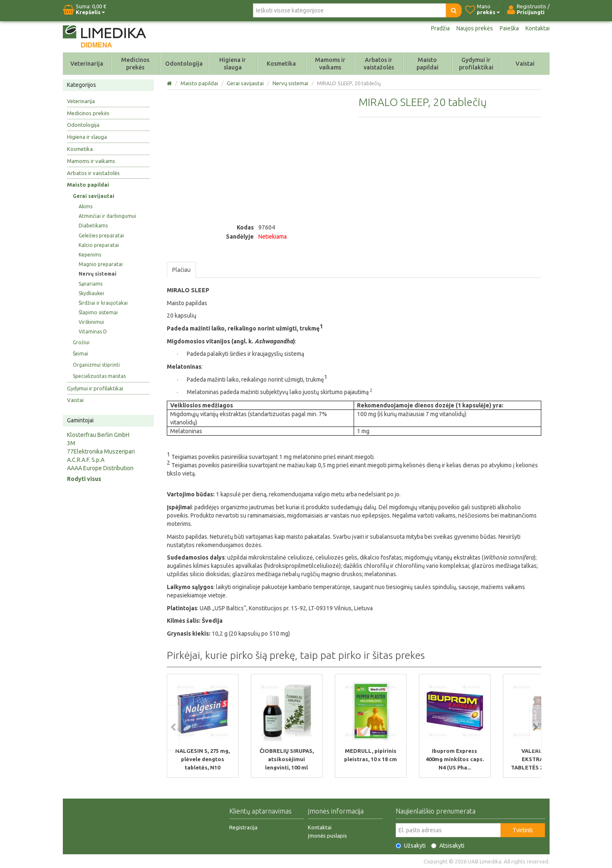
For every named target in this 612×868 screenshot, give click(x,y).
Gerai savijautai (94, 196)
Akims (85, 206)
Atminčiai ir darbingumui (107, 216)
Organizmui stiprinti (96, 365)
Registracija (243, 827)
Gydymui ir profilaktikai (476, 64)
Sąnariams (90, 284)
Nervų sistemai (98, 274)
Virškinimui (91, 322)
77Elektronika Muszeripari (101, 451)
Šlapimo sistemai (98, 312)
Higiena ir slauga (233, 64)
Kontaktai (538, 28)
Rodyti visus (84, 479)
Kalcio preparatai (99, 245)
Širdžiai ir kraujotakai (103, 303)
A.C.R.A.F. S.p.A (86, 460)
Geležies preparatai (101, 235)
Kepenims (90, 255)
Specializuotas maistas (99, 376)
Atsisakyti (448, 845)
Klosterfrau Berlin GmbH (98, 435)
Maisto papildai (427, 64)
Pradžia (440, 28)
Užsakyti (411, 845)
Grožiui (81, 342)
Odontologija (184, 64)
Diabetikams (93, 226)
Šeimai (81, 354)
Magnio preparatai (101, 264)
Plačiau (181, 270)
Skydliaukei (91, 293)
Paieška (509, 28)
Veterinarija (87, 64)
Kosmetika (281, 64)
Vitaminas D (93, 332)
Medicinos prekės (135, 64)
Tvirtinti (523, 830)
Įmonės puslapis (327, 835)
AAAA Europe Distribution (100, 468)
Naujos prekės (475, 28)
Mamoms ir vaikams (330, 64)
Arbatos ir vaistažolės (379, 64)
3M (71, 443)
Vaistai (525, 64)
